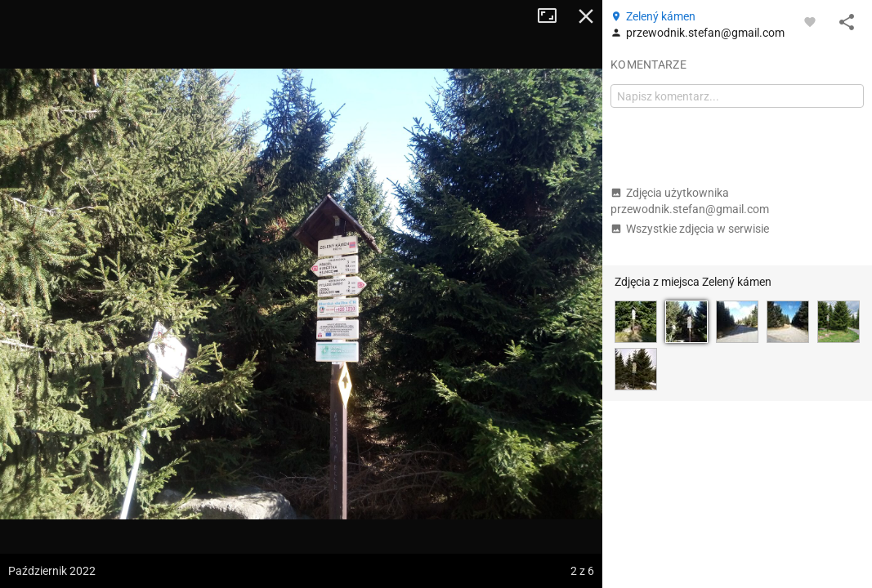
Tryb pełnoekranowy (553, 16)
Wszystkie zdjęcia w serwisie (690, 229)
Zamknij (586, 16)
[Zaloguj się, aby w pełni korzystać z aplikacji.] (810, 21)
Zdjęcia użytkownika (690, 201)
